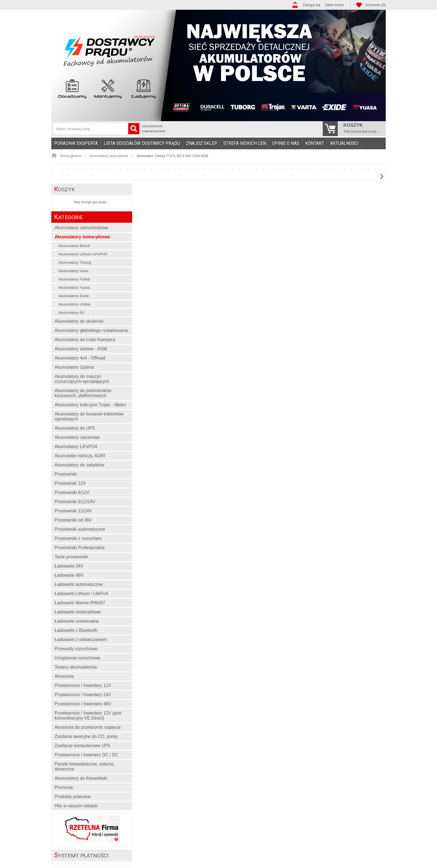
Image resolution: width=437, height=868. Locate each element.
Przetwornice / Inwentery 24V (83, 695)
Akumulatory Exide (74, 296)
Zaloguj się (312, 5)
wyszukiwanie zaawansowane (154, 129)
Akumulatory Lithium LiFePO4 (83, 254)
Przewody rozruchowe (76, 649)
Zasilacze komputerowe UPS (82, 746)
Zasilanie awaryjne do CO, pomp (86, 736)
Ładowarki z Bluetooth (76, 630)
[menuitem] (76, 143)
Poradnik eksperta (76, 143)
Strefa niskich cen (245, 143)
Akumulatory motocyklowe (82, 237)
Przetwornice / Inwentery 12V (83, 685)
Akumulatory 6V (71, 313)
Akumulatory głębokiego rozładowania (91, 330)
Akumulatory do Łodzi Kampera (85, 340)
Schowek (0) (376, 5)
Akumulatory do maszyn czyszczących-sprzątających (82, 379)
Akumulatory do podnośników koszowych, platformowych (83, 393)
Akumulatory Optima (74, 367)
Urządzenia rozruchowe (77, 658)
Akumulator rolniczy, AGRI (80, 456)
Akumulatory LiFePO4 (76, 447)
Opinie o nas (286, 143)
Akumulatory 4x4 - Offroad (80, 358)
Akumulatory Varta (73, 271)
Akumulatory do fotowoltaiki (81, 778)
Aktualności (344, 143)
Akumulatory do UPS (75, 428)
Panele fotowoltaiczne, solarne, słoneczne (85, 766)
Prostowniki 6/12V (72, 492)
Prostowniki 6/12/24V (75, 502)
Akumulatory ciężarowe (77, 437)
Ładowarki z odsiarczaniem (81, 640)
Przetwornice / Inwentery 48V (83, 704)
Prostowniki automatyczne (80, 529)
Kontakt (315, 143)
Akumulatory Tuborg (75, 262)
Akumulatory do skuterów (79, 321)
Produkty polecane (73, 797)
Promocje (64, 787)
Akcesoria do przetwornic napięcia (88, 727)
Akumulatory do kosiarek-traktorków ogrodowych (89, 416)
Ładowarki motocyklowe (78, 612)
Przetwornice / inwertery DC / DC (87, 755)
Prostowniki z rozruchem (78, 538)
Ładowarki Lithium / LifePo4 (81, 594)
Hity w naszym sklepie (76, 806)
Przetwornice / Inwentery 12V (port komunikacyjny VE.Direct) (88, 716)
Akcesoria (64, 676)
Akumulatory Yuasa (74, 288)
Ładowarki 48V (69, 575)
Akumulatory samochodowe (81, 228)
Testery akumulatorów (76, 667)
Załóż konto (334, 5)
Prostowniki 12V (70, 483)
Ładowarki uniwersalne (77, 621)
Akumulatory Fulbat (74, 279)
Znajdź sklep (202, 143)
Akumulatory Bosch (74, 246)
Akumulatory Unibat (74, 304)
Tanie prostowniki (71, 557)
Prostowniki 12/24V (73, 511)
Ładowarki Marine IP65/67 (80, 603)
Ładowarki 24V (69, 566)
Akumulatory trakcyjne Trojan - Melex (90, 405)
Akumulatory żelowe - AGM (81, 349)
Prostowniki (66, 474)
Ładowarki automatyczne (79, 584)
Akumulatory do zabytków (79, 465)
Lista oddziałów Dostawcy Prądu (142, 143)
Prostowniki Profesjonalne (80, 548)
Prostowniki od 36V (73, 520)
